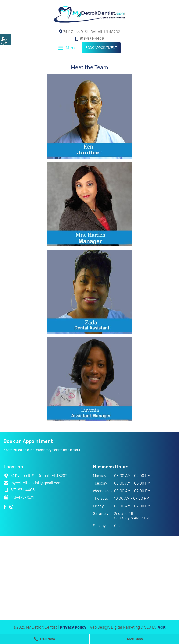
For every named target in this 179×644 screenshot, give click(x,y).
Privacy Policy (73, 627)
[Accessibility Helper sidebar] (6, 40)
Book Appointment (101, 48)
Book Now (134, 639)
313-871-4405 (90, 39)
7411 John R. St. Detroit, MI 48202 (90, 32)
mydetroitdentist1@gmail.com (32, 483)
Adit (162, 627)
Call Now (45, 639)
